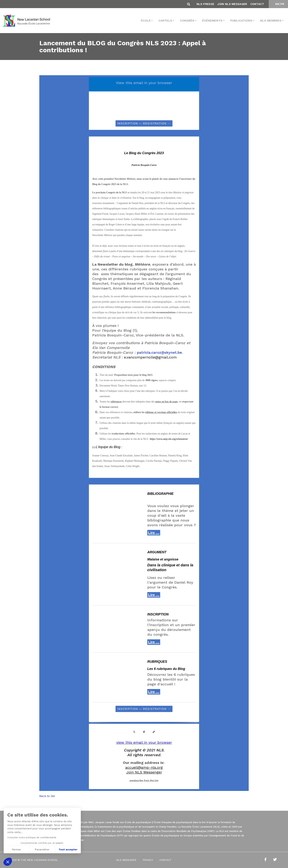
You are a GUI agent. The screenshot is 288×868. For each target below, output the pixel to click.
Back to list (47, 796)
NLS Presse (205, 4)
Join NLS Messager (232, 4)
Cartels (165, 21)
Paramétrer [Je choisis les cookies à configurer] (42, 849)
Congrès (187, 21)
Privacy (148, 860)
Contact (257, 4)
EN (277, 4)
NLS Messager (126, 860)
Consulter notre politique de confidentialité (32, 837)
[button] (8, 862)
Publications (241, 21)
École (146, 21)
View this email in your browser (144, 83)
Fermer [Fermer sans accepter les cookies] (16, 849)
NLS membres (271, 21)
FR (282, 4)
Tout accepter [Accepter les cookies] (68, 849)
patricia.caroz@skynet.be (159, 352)
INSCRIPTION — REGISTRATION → (144, 123)
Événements (212, 21)
